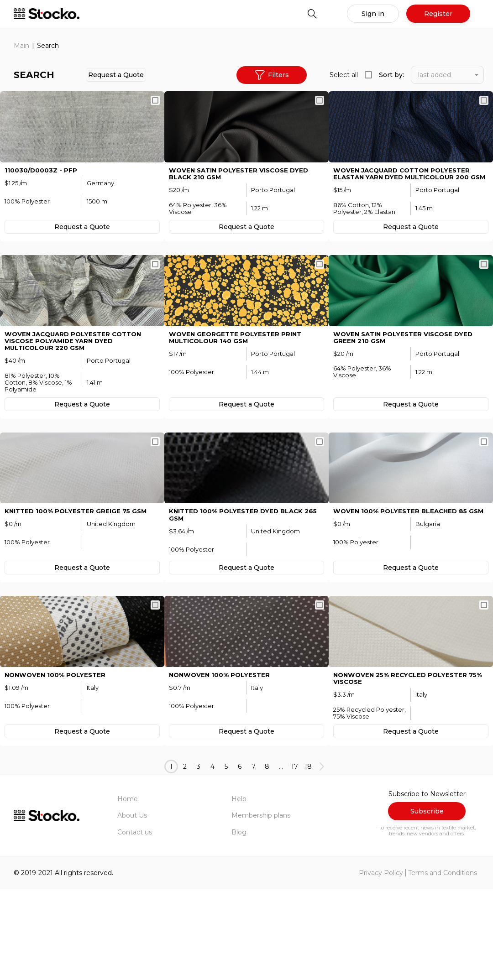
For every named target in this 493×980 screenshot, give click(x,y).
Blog (239, 923)
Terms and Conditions (443, 964)
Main (21, 46)
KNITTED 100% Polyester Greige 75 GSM (78, 581)
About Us (132, 907)
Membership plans (261, 907)
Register (438, 14)
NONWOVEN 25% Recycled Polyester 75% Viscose (403, 769)
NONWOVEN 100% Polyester (57, 766)
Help (239, 890)
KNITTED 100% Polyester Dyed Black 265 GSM (246, 584)
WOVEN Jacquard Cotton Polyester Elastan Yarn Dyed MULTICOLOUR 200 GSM (406, 198)
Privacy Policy (381, 964)
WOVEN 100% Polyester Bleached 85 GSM (403, 584)
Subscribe (427, 902)
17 (295, 857)
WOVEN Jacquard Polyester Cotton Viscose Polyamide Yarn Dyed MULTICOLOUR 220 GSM (77, 390)
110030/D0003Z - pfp (41, 191)
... (281, 857)
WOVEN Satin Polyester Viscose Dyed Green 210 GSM (407, 386)
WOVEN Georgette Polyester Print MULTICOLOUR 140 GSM (238, 386)
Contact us (135, 923)
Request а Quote (116, 75)
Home (128, 890)
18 (308, 857)
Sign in (373, 14)
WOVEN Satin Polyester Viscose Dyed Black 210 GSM (242, 194)
